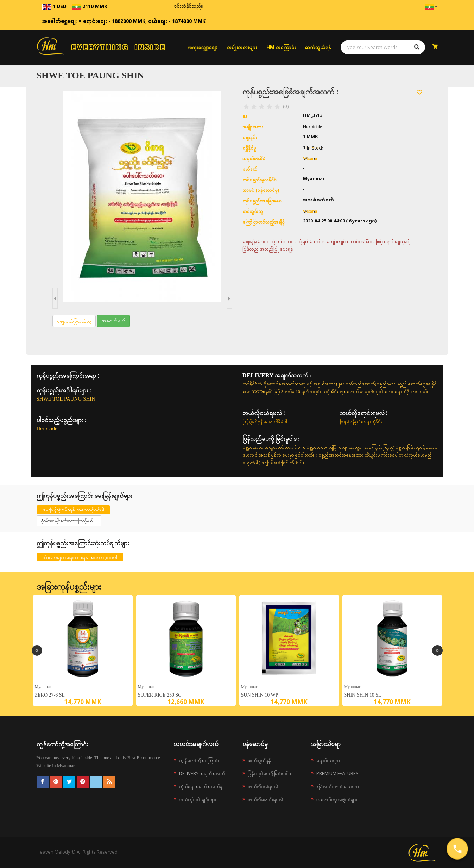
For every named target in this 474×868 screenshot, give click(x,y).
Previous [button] (37, 650)
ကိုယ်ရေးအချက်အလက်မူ (201, 786)
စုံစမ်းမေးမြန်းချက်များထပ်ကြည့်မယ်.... (69, 521)
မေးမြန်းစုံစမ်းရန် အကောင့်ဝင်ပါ (73, 510)
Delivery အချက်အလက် (202, 773)
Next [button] (437, 650)
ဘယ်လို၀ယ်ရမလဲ (263, 786)
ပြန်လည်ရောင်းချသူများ (338, 786)
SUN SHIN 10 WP (260, 695)
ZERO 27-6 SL (50, 695)
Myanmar (43, 687)
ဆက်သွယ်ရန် (318, 47)
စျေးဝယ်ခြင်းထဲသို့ (74, 321)
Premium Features (337, 773)
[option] (83, 650)
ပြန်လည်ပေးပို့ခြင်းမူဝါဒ (269, 773)
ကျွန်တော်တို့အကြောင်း (199, 760)
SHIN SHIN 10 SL (363, 695)
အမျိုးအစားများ (242, 47)
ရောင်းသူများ (328, 760)
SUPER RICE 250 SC (160, 695)
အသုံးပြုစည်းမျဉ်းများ (198, 799)
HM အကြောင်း (281, 47)
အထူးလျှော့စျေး (202, 47)
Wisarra (310, 158)
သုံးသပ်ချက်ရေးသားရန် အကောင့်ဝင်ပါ (80, 557)
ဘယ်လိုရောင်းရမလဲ (266, 799)
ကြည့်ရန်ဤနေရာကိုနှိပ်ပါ (265, 421)
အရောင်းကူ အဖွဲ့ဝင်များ (337, 799)
